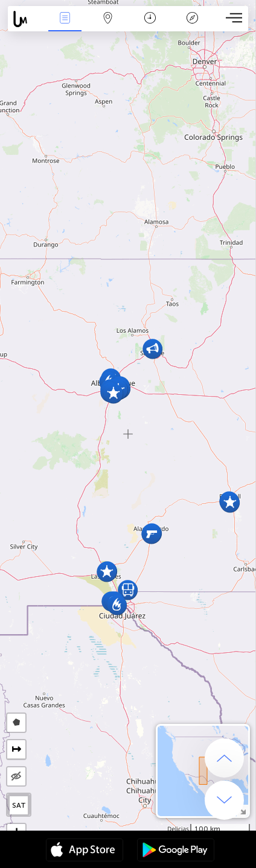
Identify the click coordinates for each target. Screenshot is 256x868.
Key (193, 19)
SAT (19, 805)
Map (107, 19)
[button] (230, 502)
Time (150, 19)
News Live (65, 19)
